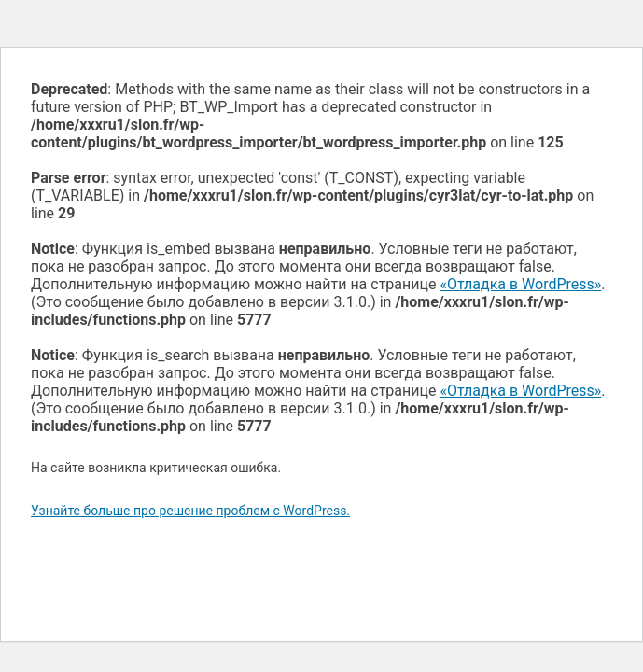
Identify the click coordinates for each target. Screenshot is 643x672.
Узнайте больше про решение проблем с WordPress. (190, 511)
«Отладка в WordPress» (520, 284)
